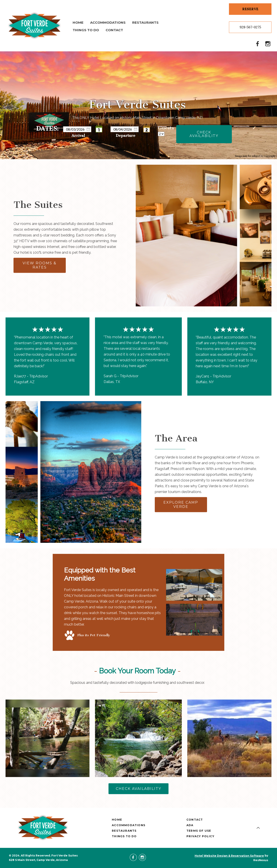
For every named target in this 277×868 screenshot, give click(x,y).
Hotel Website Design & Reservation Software (229, 856)
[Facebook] (258, 43)
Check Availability (204, 134)
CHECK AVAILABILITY (138, 789)
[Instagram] (268, 43)
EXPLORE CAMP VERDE (181, 505)
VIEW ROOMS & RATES (40, 265)
